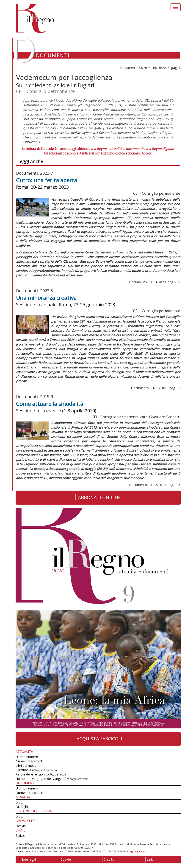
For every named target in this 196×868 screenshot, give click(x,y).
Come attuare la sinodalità (50, 404)
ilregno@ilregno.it (138, 851)
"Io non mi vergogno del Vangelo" (51, 779)
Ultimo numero (27, 757)
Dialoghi (22, 807)
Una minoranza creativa (46, 298)
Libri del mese (26, 765)
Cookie (65, 859)
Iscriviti (21, 826)
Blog (19, 802)
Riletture (36, 770)
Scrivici (21, 836)
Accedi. (147, 153)
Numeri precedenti (29, 761)
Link (149, 859)
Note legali (28, 859)
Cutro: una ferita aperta (47, 180)
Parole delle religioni (41, 774)
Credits (108, 859)
